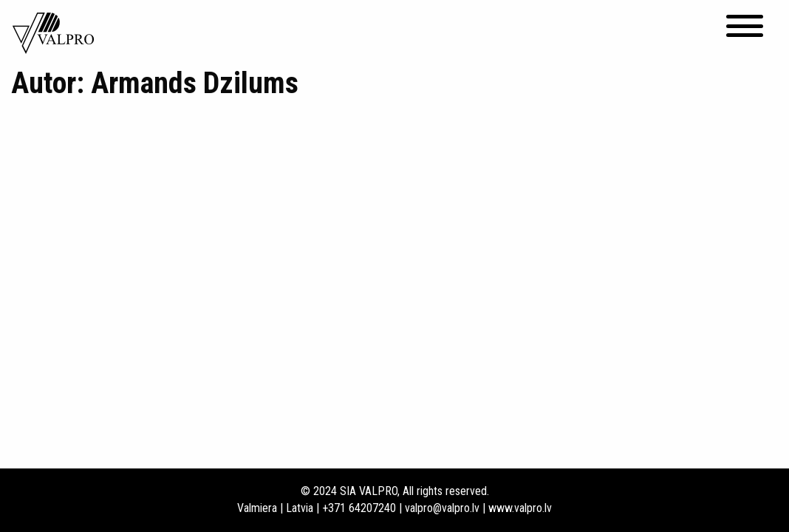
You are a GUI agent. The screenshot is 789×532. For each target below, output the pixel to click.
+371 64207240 (359, 508)
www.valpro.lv (520, 508)
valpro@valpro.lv (442, 508)
